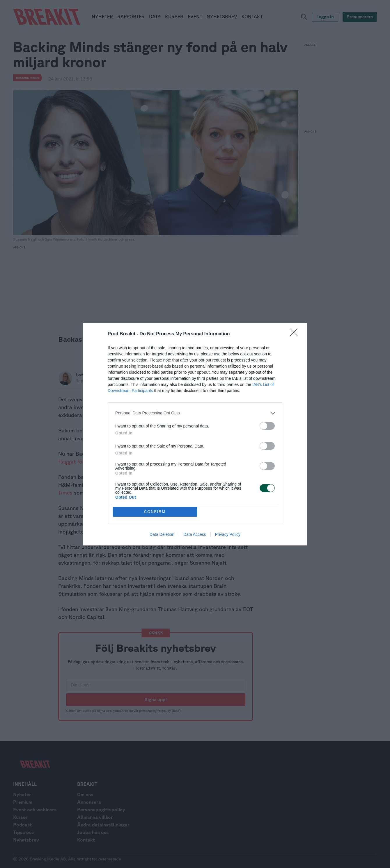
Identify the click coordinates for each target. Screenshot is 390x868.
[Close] (296, 334)
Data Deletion (162, 534)
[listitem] (195, 413)
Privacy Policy (228, 534)
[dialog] (195, 434)
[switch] (267, 426)
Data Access (195, 534)
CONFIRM (155, 512)
